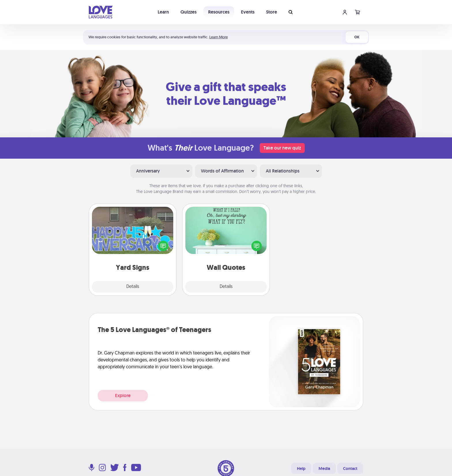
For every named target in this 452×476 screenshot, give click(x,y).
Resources (219, 12)
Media (324, 469)
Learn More (219, 37)
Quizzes (189, 12)
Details (133, 287)
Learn (163, 12)
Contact (350, 469)
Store (272, 12)
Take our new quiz (282, 148)
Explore (123, 396)
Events (248, 12)
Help (301, 469)
